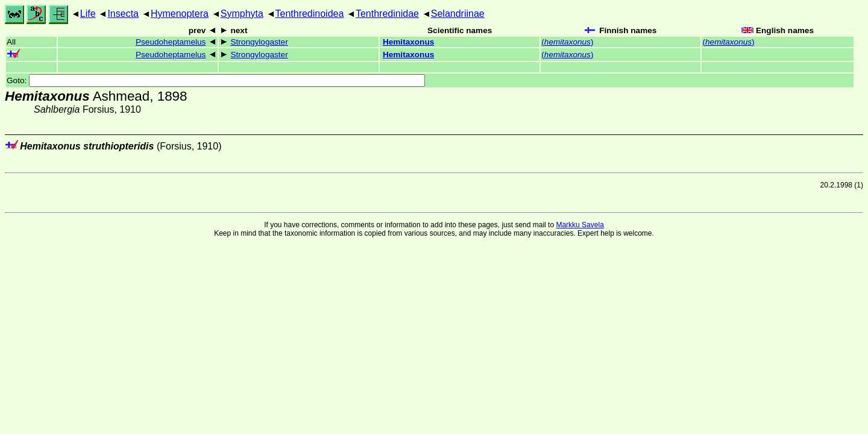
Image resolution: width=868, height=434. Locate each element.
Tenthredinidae (387, 14)
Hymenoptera (180, 14)
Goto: (216, 80)
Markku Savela (580, 225)
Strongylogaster (259, 42)
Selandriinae (458, 14)
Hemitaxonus (408, 42)
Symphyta (242, 14)
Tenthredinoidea (310, 14)
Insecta (123, 14)
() (567, 42)
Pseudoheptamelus (171, 42)
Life (88, 14)
